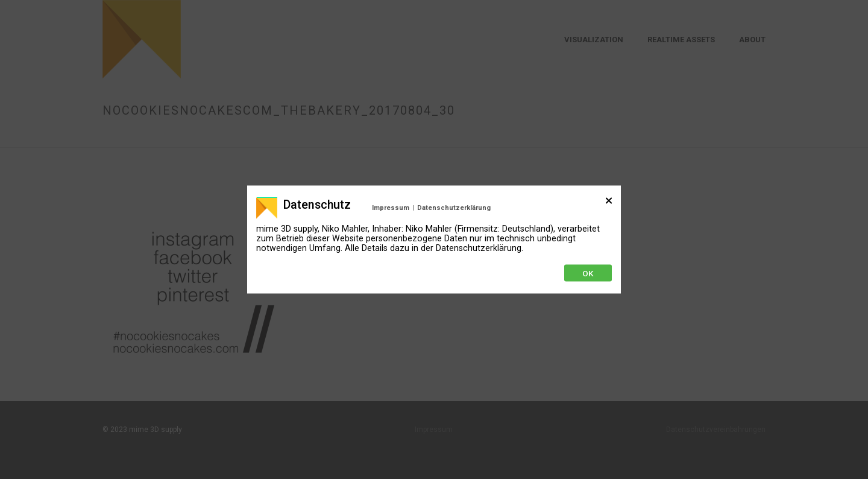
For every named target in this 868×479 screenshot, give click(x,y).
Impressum (391, 208)
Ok (588, 273)
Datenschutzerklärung (454, 208)
